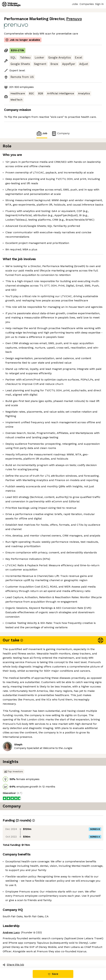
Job (42, 133)
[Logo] (11, 4)
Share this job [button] (13, 965)
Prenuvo (74, 19)
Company (60, 133)
